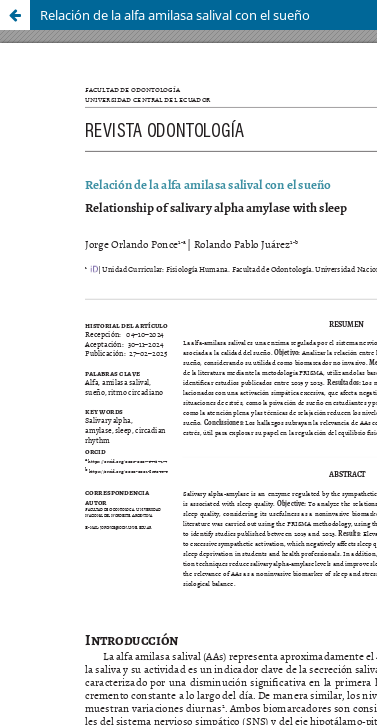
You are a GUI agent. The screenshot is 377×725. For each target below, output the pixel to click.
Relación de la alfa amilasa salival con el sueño (175, 15)
